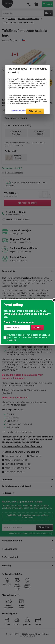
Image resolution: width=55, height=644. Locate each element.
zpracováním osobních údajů (34, 335)
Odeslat (37, 328)
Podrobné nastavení (19, 110)
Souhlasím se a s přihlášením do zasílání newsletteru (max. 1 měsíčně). (29, 337)
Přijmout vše (35, 111)
